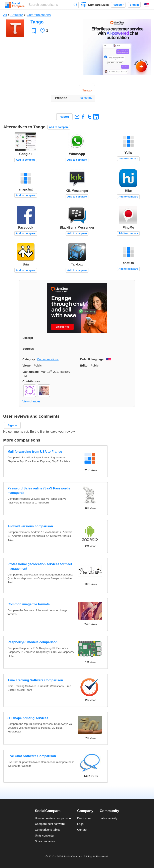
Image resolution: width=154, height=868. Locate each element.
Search (75, 5)
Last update (31, 372)
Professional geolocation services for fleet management (40, 566)
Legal (81, 824)
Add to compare (59, 127)
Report (64, 117)
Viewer (27, 366)
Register (118, 5)
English (147, 5)
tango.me (86, 98)
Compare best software (50, 824)
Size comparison (46, 841)
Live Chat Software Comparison (32, 756)
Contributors (31, 381)
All (5, 15)
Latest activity (108, 818)
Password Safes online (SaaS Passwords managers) (39, 491)
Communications (39, 15)
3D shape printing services (28, 718)
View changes (31, 401)
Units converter (45, 836)
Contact (82, 830)
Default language (92, 359)
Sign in (134, 5)
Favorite (34, 31)
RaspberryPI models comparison (32, 642)
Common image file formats (29, 604)
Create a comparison (83, 5)
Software (17, 15)
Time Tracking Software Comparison (35, 680)
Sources (28, 349)
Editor (84, 366)
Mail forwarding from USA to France (35, 452)
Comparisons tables (48, 830)
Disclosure (84, 818)
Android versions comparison (30, 526)
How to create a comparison (53, 818)
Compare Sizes (98, 5)
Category (29, 359)
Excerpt (28, 338)
